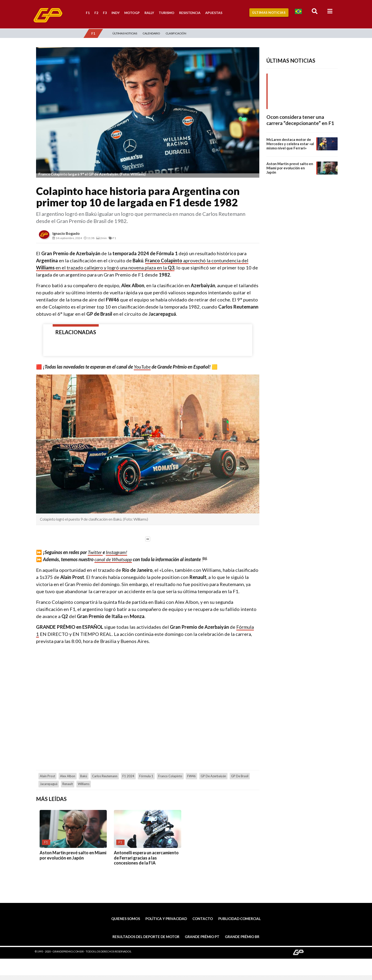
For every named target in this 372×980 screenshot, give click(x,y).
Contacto (203, 919)
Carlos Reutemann (105, 776)
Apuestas (214, 13)
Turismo (167, 13)
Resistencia (190, 13)
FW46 (191, 776)
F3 (105, 13)
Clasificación (176, 33)
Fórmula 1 (146, 776)
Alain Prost (47, 776)
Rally (149, 13)
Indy (116, 13)
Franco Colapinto (170, 776)
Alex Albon (68, 776)
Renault (68, 784)
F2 (96, 13)
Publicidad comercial (239, 919)
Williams (84, 784)
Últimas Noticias (269, 12)
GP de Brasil (240, 776)
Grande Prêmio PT (202, 937)
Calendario (151, 33)
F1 (88, 13)
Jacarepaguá (49, 784)
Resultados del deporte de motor (146, 937)
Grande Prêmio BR (242, 937)
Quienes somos (126, 919)
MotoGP (132, 13)
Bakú (84, 776)
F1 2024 (128, 776)
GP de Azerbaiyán (213, 776)
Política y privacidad (166, 919)
